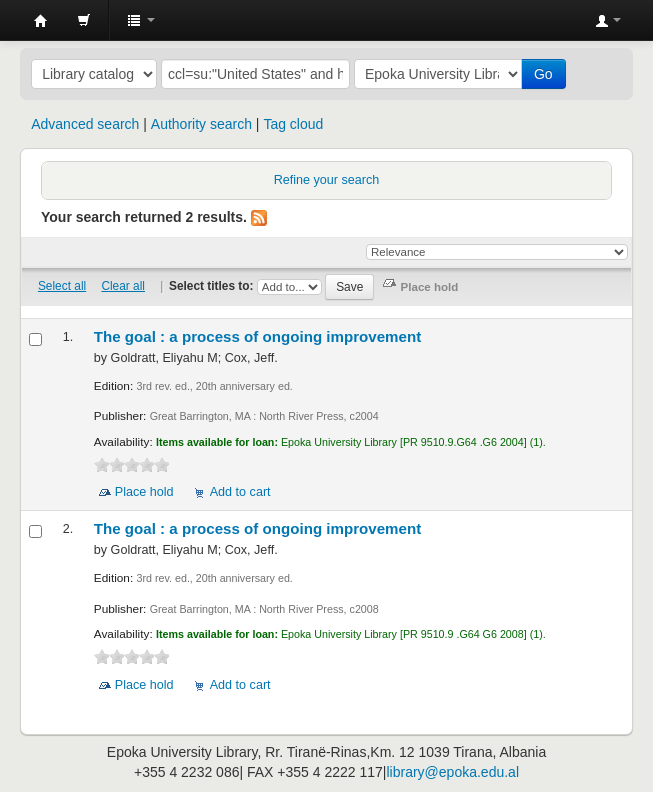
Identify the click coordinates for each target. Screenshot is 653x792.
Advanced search (85, 124)
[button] (84, 20)
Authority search (201, 124)
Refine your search (327, 180)
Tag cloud (293, 124)
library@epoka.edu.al (452, 772)
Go (543, 74)
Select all (62, 286)
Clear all (123, 286)
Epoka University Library (41, 21)
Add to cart (240, 492)
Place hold (144, 492)
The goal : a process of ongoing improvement (257, 336)
